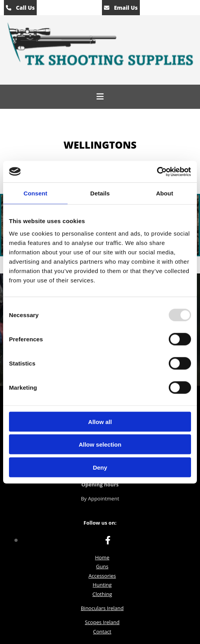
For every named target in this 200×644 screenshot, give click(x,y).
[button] (100, 97)
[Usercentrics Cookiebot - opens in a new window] (157, 172)
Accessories (102, 576)
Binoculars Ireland (102, 608)
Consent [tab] (35, 193)
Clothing (102, 594)
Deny (100, 467)
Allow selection (100, 444)
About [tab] (164, 193)
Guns (102, 566)
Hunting (102, 585)
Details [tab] (100, 193)
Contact (102, 632)
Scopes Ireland (102, 622)
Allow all (100, 421)
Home (102, 557)
